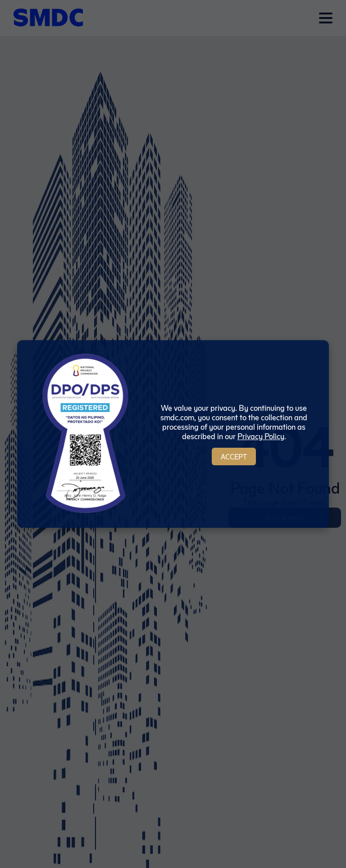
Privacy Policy (261, 436)
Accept (234, 456)
